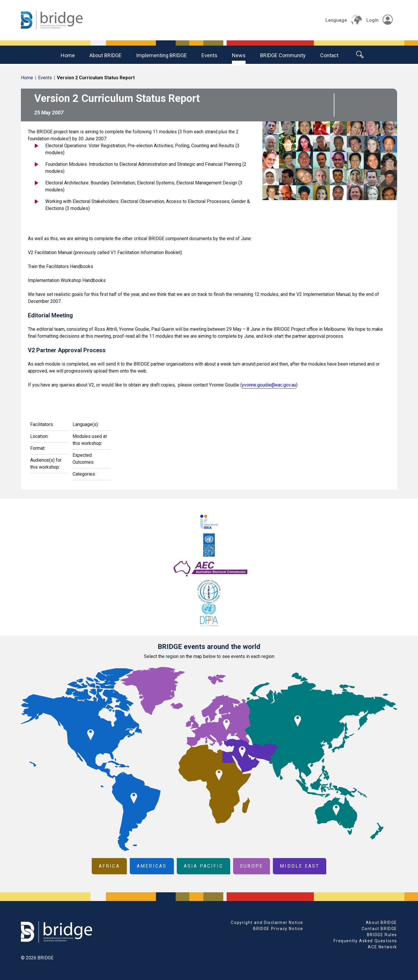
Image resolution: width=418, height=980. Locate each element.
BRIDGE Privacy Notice (278, 929)
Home (68, 55)
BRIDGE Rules (382, 935)
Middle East (300, 866)
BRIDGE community (283, 55)
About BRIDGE (106, 55)
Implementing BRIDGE (162, 55)
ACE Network (382, 947)
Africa (109, 866)
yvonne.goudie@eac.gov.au (269, 385)
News (239, 55)
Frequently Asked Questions (365, 941)
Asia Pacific (203, 866)
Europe (252, 866)
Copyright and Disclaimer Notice (267, 923)
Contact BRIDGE (379, 929)
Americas (152, 866)
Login (380, 20)
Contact (329, 55)
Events (209, 55)
